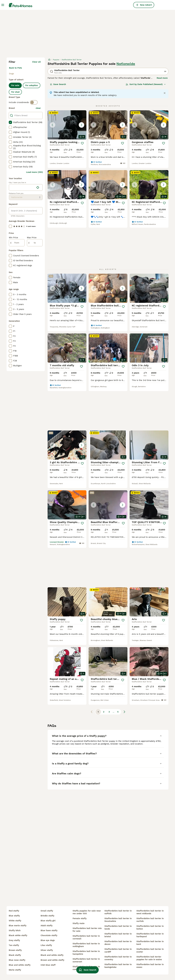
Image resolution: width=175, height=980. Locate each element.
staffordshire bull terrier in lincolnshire (118, 920)
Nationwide (126, 64)
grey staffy (14, 940)
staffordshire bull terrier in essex (150, 966)
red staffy (14, 911)
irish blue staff (48, 965)
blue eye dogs (48, 940)
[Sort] (146, 84)
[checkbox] (10, 122)
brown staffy (15, 950)
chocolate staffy (49, 935)
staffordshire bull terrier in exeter (150, 950)
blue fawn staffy (49, 930)
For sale (15, 85)
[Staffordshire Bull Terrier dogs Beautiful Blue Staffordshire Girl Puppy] (108, 505)
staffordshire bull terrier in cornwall (86, 937)
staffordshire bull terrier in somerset (86, 960)
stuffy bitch (15, 930)
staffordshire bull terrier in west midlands (150, 912)
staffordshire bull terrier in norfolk (150, 920)
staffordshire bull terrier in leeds (118, 927)
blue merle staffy (18, 926)
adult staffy (47, 926)
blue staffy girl (48, 921)
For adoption (32, 85)
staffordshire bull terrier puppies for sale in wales (149, 958)
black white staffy (18, 935)
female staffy (80, 918)
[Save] (82, 143)
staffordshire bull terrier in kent (150, 943)
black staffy (15, 955)
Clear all (36, 62)
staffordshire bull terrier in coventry (118, 958)
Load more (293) (35, 172)
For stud (15, 92)
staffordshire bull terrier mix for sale (87, 930)
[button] (67, 125)
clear (38, 108)
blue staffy (14, 916)
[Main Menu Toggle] (3, 5)
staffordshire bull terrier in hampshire (86, 953)
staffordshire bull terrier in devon (118, 943)
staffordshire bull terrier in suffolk (118, 912)
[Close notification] (165, 93)
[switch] (34, 102)
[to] (35, 243)
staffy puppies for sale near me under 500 (87, 912)
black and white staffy (52, 955)
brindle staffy (47, 916)
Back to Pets (15, 68)
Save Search (58, 84)
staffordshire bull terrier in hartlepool (150, 935)
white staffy (15, 921)
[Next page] (124, 712)
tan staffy (14, 945)
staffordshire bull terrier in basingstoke (118, 966)
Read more (162, 78)
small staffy (47, 911)
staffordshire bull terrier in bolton (150, 927)
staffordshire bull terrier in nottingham (86, 945)
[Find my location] (38, 187)
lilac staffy (46, 945)
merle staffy (15, 970)
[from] (17, 243)
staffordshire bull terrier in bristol (118, 935)
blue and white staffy (20, 965)
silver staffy (47, 950)
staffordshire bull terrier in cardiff (118, 950)
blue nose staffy (17, 960)
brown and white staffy (52, 960)
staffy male (79, 923)
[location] (26, 187)
